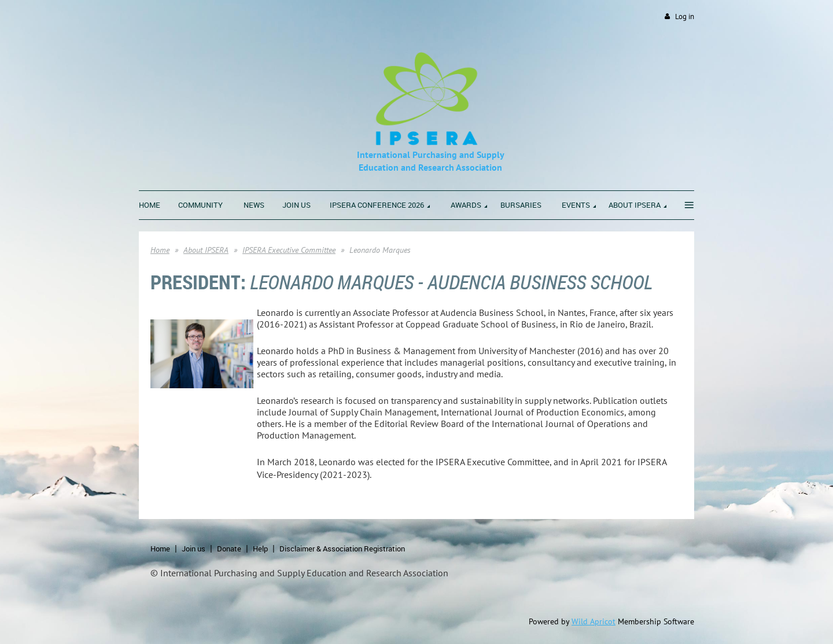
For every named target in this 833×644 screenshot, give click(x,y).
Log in (685, 16)
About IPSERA (206, 250)
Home (160, 250)
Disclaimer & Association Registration (342, 549)
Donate (229, 549)
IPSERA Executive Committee (289, 250)
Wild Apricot (594, 621)
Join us (193, 549)
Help (260, 549)
